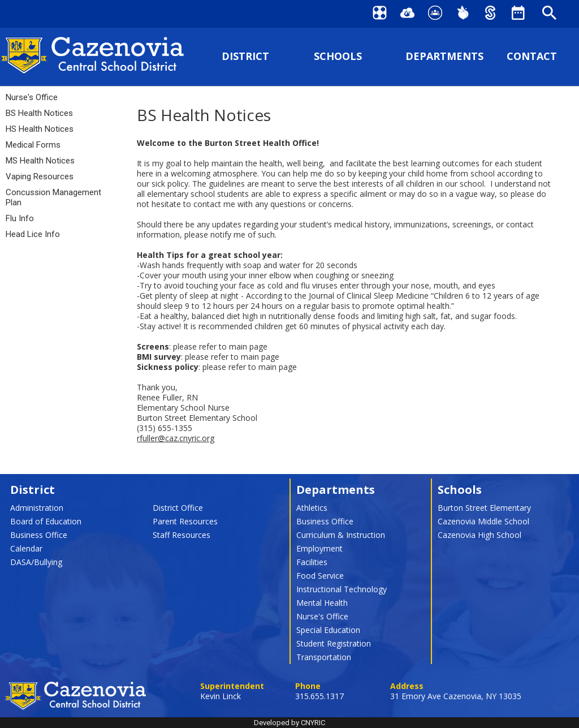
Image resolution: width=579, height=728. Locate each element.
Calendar (26, 548)
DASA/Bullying (36, 562)
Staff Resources (182, 535)
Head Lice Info (33, 234)
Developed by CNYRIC (289, 723)
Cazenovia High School (479, 535)
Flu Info (20, 218)
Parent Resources (185, 521)
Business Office (39, 535)
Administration (37, 508)
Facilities (312, 562)
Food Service (320, 576)
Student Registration (334, 643)
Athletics (312, 508)
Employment (319, 548)
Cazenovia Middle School (483, 521)
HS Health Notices (40, 129)
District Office (178, 508)
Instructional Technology (342, 589)
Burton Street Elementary (484, 508)
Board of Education (46, 521)
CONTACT (532, 56)
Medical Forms (33, 145)
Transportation (324, 657)
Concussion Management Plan (53, 197)
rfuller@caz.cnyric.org (176, 438)
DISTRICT (245, 56)
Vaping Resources (40, 176)
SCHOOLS (338, 56)
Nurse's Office (32, 97)
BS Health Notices (39, 113)
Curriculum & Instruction (341, 535)
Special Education (328, 630)
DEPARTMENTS (444, 56)
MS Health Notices (40, 161)
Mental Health (322, 603)
